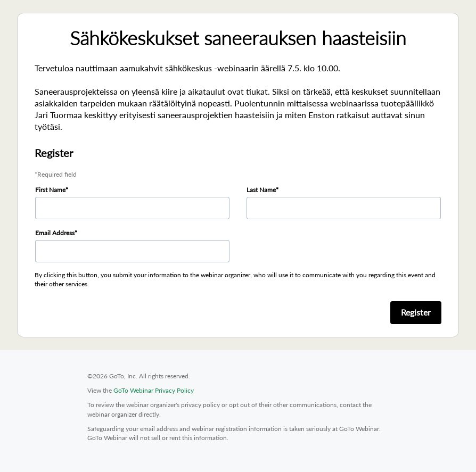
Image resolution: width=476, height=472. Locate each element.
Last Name (261, 190)
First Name (50, 190)
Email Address (55, 233)
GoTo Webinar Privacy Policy (154, 390)
